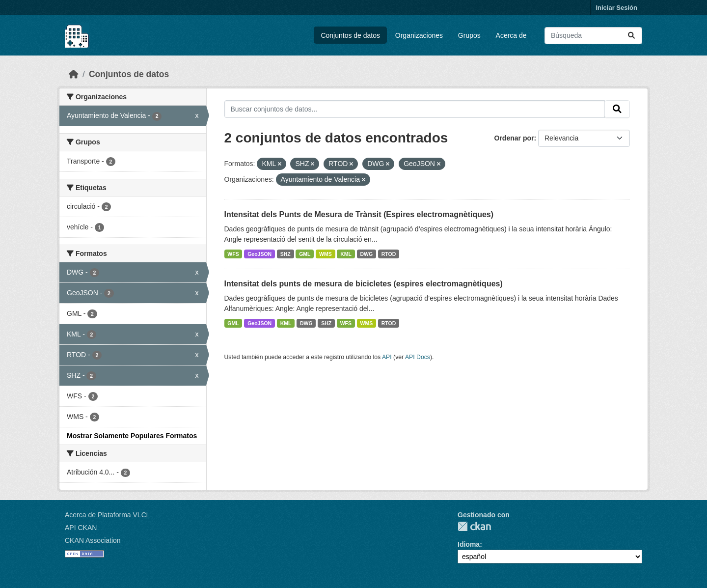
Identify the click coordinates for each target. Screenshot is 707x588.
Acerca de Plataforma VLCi (106, 515)
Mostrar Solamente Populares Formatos (132, 436)
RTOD (389, 254)
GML (305, 254)
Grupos (469, 35)
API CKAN (81, 528)
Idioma (469, 544)
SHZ (286, 254)
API (387, 357)
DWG (367, 254)
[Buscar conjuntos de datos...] (593, 36)
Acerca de (511, 35)
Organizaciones (419, 35)
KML (346, 254)
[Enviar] (631, 36)
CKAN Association (93, 540)
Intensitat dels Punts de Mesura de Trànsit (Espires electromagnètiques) (359, 214)
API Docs (418, 357)
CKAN (474, 526)
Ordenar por (514, 138)
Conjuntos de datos (350, 35)
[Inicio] (74, 74)
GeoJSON (259, 254)
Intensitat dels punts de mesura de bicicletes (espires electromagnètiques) (364, 284)
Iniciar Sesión (616, 8)
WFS (233, 254)
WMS (326, 254)
